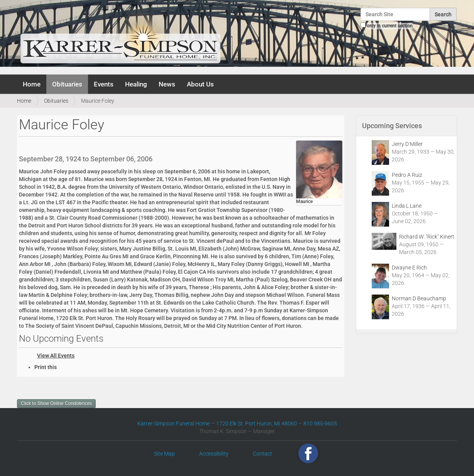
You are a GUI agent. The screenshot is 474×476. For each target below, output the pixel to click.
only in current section (390, 26)
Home (32, 84)
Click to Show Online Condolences (56, 403)
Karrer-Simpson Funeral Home (174, 423)
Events (104, 84)
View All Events (56, 356)
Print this (46, 367)
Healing (136, 84)
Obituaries (67, 84)
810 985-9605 (320, 423)
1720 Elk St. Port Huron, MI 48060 (256, 423)
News (167, 84)
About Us (200, 84)
